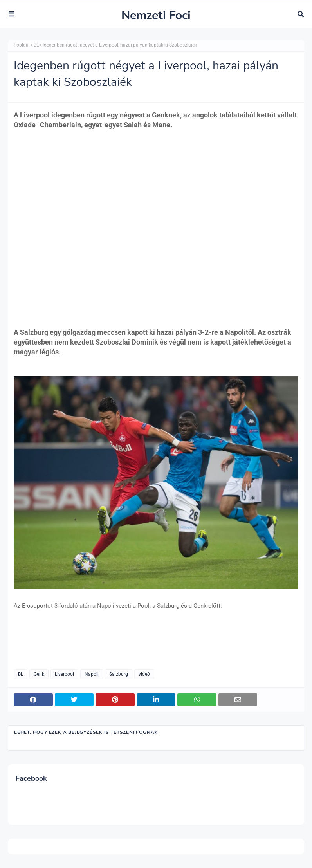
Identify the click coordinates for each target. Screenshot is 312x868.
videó (144, 674)
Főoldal (22, 45)
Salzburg (119, 674)
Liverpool (64, 674)
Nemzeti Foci (156, 15)
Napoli (92, 674)
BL (36, 45)
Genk (39, 674)
